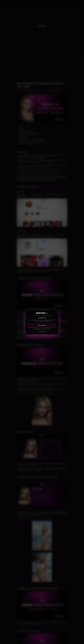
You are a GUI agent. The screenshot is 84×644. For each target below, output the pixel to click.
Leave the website (42, 331)
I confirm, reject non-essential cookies (42, 329)
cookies (47, 321)
